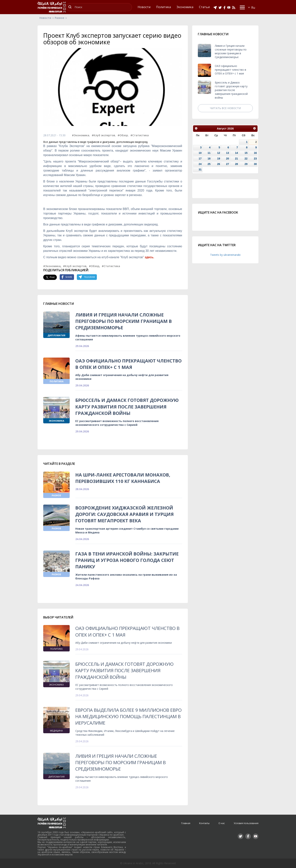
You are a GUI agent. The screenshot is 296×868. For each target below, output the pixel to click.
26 (219, 164)
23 (255, 159)
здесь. (149, 257)
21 (236, 159)
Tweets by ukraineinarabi (225, 255)
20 (227, 159)
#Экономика (81, 135)
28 (236, 164)
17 (200, 159)
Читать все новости (225, 108)
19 (219, 159)
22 (246, 159)
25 (209, 164)
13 (227, 153)
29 (246, 164)
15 (246, 153)
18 (209, 159)
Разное (59, 18)
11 (209, 153)
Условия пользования (246, 823)
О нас (222, 823)
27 (227, 164)
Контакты (204, 823)
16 (255, 153)
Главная (186, 823)
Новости (45, 18)
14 (236, 153)
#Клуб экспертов (103, 135)
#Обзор (123, 135)
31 (200, 169)
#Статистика (140, 135)
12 (219, 153)
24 (200, 164)
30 (255, 164)
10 (200, 153)
